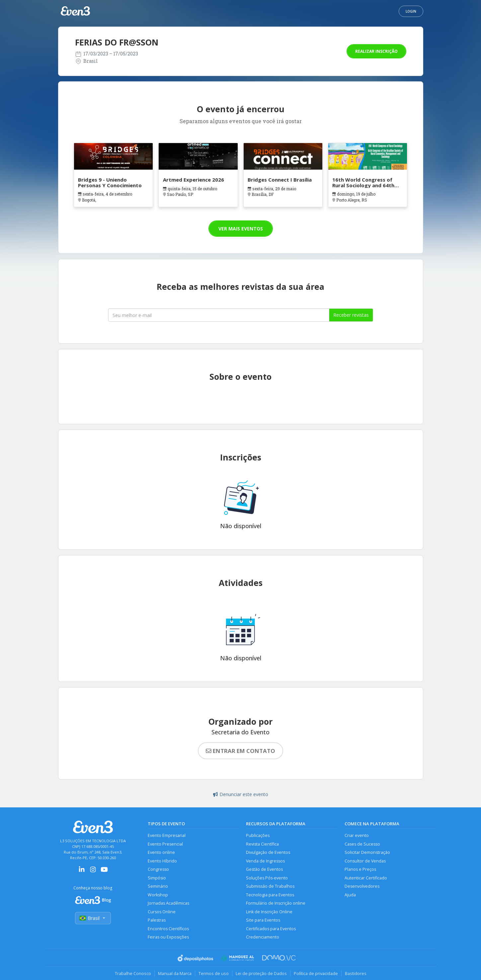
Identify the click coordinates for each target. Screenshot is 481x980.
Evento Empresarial (167, 835)
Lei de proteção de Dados (261, 973)
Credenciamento (263, 937)
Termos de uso (214, 973)
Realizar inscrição (376, 51)
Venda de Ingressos (265, 861)
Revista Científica (262, 844)
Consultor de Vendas (365, 861)
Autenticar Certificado (366, 878)
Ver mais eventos (241, 229)
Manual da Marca (175, 973)
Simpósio (157, 878)
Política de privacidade (316, 973)
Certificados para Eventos (271, 929)
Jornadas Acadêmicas (168, 903)
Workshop (158, 895)
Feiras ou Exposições (168, 937)
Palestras (157, 920)
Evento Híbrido (162, 861)
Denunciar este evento (241, 794)
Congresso (158, 869)
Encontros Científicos (168, 929)
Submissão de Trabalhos (270, 886)
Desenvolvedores (362, 886)
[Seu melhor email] (219, 315)
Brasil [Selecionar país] (93, 918)
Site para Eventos (263, 920)
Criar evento (357, 835)
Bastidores (356, 973)
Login (411, 11)
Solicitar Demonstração (367, 852)
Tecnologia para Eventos (270, 895)
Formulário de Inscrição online (276, 903)
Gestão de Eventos (264, 869)
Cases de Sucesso (362, 844)
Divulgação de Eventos (268, 852)
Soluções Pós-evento (267, 878)
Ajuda (350, 895)
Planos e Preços (360, 869)
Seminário (158, 886)
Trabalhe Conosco (133, 973)
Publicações (258, 835)
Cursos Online (162, 912)
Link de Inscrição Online (269, 912)
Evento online (161, 852)
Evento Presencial (165, 844)
